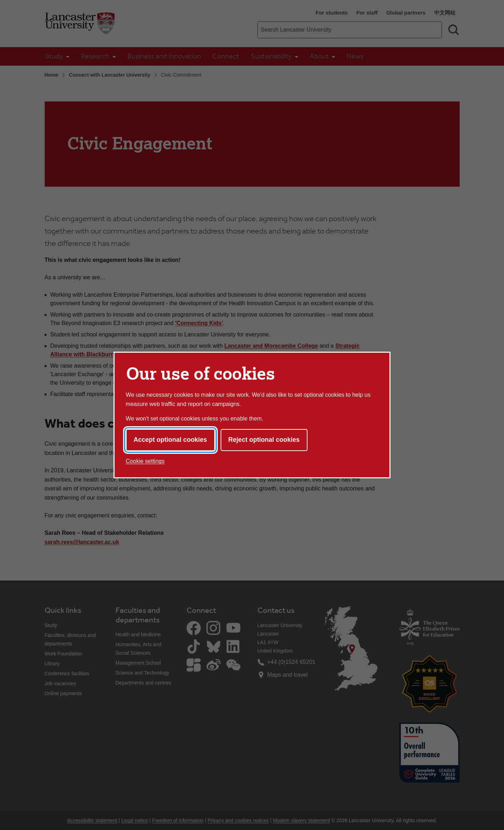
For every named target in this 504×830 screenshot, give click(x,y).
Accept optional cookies (170, 440)
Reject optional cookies (264, 440)
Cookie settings (145, 461)
